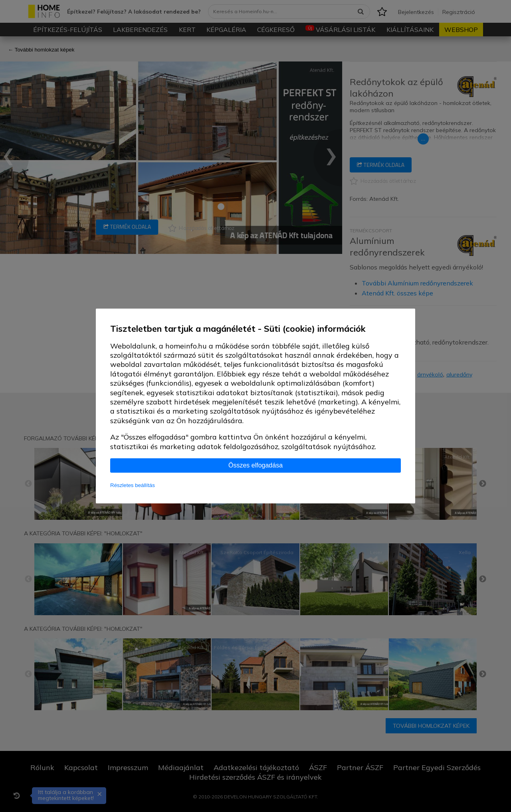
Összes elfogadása (255, 465)
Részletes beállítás (133, 485)
